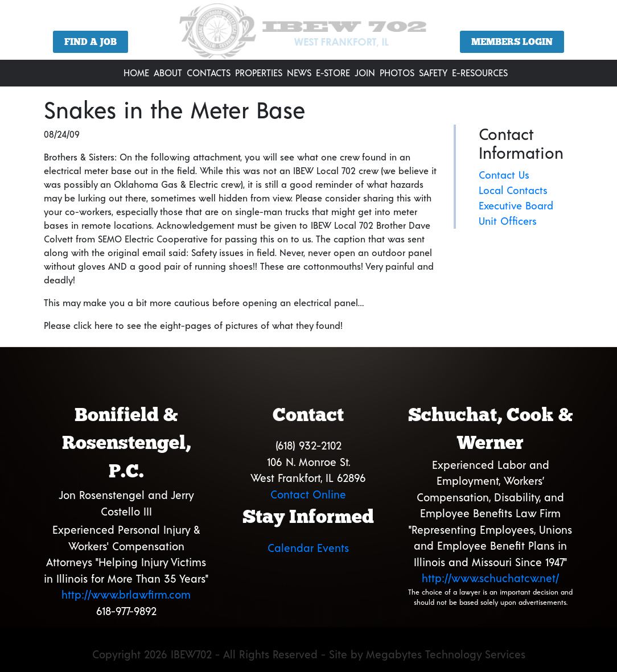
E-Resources (480, 73)
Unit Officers (508, 221)
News (299, 73)
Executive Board (516, 205)
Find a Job (91, 42)
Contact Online (308, 494)
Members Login (512, 42)
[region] (308, 34)
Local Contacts (513, 190)
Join (365, 73)
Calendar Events (308, 548)
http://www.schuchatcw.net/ (490, 578)
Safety (433, 73)
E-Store (333, 73)
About (168, 73)
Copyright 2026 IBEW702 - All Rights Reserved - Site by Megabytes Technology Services (309, 654)
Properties (259, 73)
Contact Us (504, 175)
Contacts (209, 73)
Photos (397, 73)
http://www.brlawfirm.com (126, 594)
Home (136, 73)
